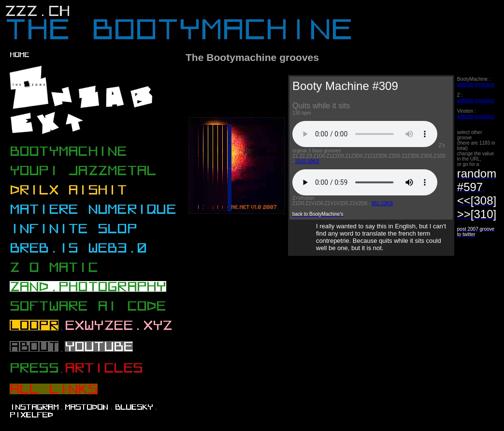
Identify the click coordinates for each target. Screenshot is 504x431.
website (465, 84)
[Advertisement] (341, 347)
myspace (484, 84)
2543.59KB (307, 161)
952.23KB (382, 203)
